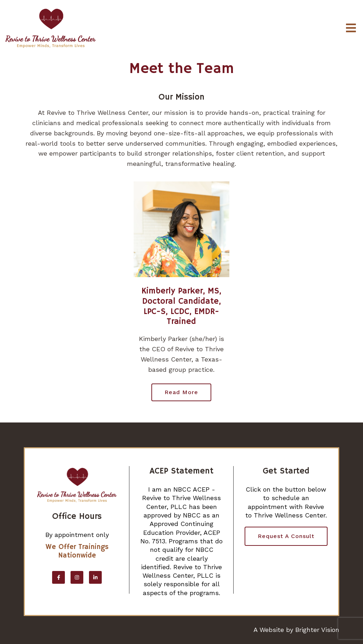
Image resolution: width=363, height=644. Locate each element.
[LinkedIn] (95, 577)
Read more (181, 392)
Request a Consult (286, 536)
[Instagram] (77, 577)
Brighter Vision (317, 630)
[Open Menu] (351, 29)
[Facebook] (58, 577)
